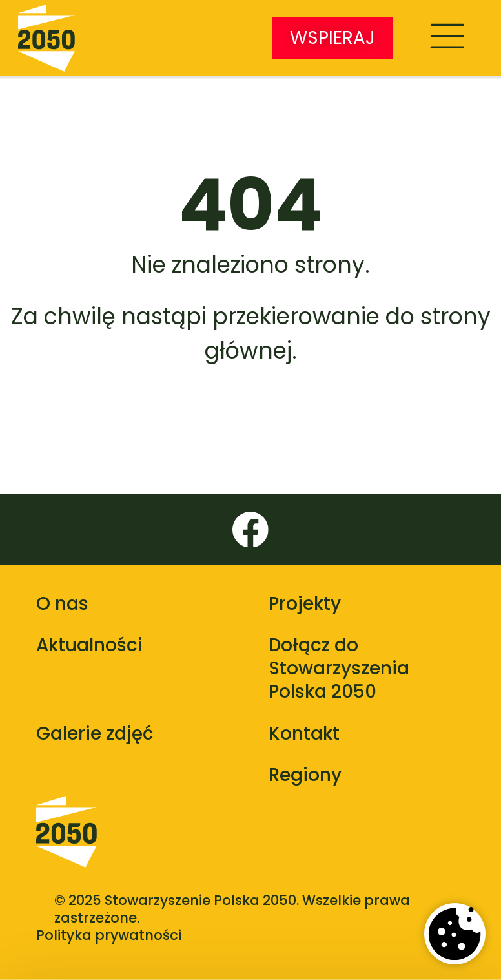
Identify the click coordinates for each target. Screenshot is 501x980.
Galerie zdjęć (95, 734)
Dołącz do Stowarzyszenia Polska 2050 (339, 668)
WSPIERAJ (332, 38)
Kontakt (304, 734)
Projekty (305, 604)
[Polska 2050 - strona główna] (66, 844)
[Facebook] (250, 530)
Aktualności (89, 645)
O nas (62, 604)
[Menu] (447, 38)
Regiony (305, 775)
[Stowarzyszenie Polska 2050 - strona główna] (46, 38)
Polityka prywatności (109, 935)
